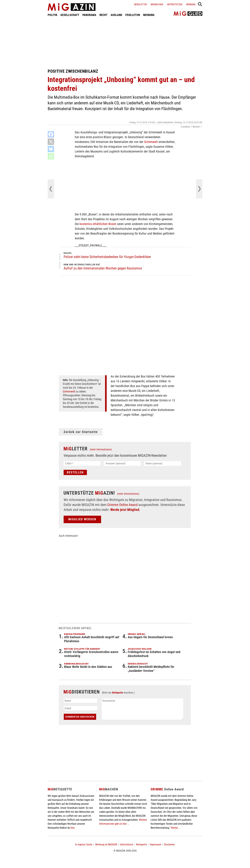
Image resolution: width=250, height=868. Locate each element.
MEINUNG (149, 15)
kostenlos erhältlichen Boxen (98, 224)
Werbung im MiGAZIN (106, 844)
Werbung (191, 4)
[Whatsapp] (51, 156)
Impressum (156, 844)
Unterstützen (175, 4)
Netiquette (118, 693)
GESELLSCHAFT (70, 15)
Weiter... (175, 828)
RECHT (103, 15)
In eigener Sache (84, 844)
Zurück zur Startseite (81, 432)
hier (73, 828)
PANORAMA (89, 15)
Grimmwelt (151, 142)
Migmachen (157, 4)
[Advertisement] (125, 43)
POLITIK (52, 15)
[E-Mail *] (82, 463)
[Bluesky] (51, 149)
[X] (51, 142)
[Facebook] (51, 134)
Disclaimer (169, 844)
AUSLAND (116, 15)
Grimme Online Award (122, 505)
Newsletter (140, 4)
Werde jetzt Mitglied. (125, 510)
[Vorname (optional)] (122, 463)
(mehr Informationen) (101, 449)
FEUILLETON (133, 15)
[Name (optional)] (163, 463)
